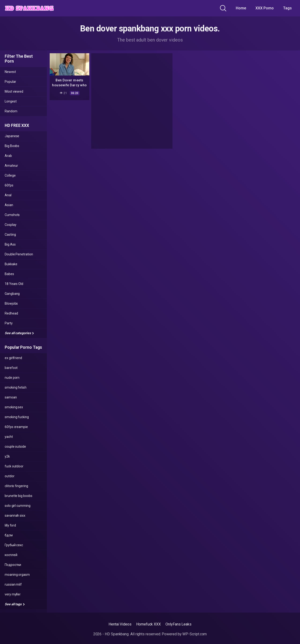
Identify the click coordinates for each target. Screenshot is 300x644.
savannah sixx (15, 515)
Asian (9, 205)
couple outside (15, 447)
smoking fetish (16, 387)
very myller (13, 594)
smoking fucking (17, 417)
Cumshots (12, 215)
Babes (9, 274)
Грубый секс (14, 545)
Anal (8, 195)
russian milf (13, 584)
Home (241, 8)
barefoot (11, 368)
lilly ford (10, 525)
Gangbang (12, 294)
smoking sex (14, 407)
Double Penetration (19, 254)
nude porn (12, 378)
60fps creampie (16, 427)
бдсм (9, 535)
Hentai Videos (120, 624)
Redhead (11, 313)
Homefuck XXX (148, 624)
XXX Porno (265, 8)
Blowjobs (11, 303)
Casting (10, 235)
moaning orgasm (17, 575)
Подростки (13, 565)
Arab (8, 156)
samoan (11, 397)
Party (9, 323)
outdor (10, 476)
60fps (9, 185)
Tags (287, 8)
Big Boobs (12, 146)
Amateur (11, 166)
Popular (10, 82)
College (10, 175)
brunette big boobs (19, 496)
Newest (10, 72)
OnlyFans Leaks (178, 624)
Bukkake (11, 264)
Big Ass (10, 244)
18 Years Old (14, 284)
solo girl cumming (18, 506)
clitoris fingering (16, 486)
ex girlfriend (13, 358)
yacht (9, 437)
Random (11, 111)
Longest (11, 101)
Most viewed (14, 91)
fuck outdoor (14, 466)
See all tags (15, 604)
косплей (11, 555)
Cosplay (10, 225)
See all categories (19, 333)
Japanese (12, 136)
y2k (7, 456)
